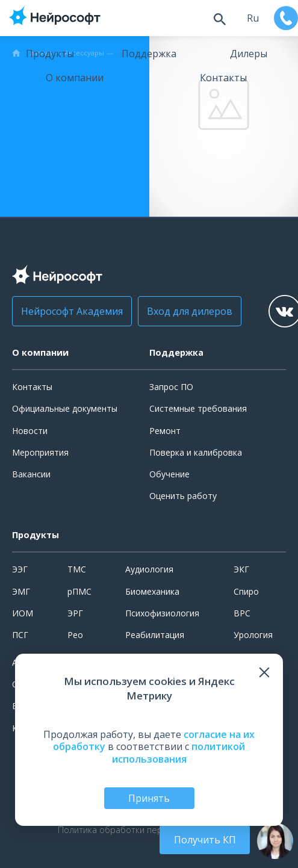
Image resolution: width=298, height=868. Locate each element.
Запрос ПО (171, 387)
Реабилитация (155, 635)
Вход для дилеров (190, 311)
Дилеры (249, 54)
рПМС (79, 591)
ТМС (77, 569)
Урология (253, 635)
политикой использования (179, 753)
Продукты (50, 54)
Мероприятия (40, 452)
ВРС (242, 613)
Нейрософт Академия (72, 311)
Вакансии (31, 474)
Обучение (169, 474)
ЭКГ (241, 569)
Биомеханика (152, 591)
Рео (75, 635)
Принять (149, 798)
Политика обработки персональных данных (149, 830)
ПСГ (20, 635)
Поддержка (149, 54)
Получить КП (205, 840)
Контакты (223, 78)
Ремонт (165, 431)
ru (253, 18)
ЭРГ (75, 613)
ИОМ (23, 613)
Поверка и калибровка (196, 452)
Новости (30, 431)
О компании (75, 78)
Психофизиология (162, 613)
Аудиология (149, 569)
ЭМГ (21, 591)
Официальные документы (65, 408)
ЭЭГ (20, 569)
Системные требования (198, 408)
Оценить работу (183, 496)
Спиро (246, 591)
